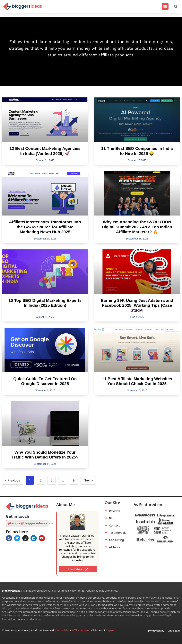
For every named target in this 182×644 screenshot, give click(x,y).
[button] (165, 7)
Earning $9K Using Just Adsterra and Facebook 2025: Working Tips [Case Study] (137, 305)
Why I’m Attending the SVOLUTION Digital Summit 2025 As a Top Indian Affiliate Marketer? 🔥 (137, 227)
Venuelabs (63, 630)
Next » (88, 480)
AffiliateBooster (81, 630)
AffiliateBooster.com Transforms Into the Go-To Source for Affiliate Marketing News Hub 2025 (45, 227)
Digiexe (110, 630)
